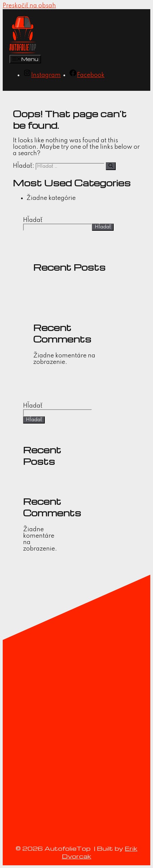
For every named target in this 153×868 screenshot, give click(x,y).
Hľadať (33, 220)
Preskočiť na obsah (29, 6)
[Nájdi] (111, 166)
